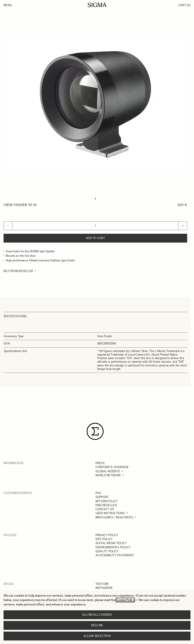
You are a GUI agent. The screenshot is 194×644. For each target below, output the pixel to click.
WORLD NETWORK (108, 475)
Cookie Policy (125, 600)
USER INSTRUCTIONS (110, 513)
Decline (97, 625)
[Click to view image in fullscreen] (95, 103)
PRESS (100, 463)
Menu (8, 5)
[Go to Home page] (97, 5)
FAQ (98, 493)
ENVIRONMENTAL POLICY (113, 547)
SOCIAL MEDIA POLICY (111, 543)
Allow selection (97, 636)
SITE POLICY (104, 539)
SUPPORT (102, 497)
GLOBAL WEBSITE (108, 471)
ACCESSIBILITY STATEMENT (115, 555)
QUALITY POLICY (107, 551)
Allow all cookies (97, 615)
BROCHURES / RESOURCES (114, 517)
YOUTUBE (102, 584)
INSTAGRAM (104, 588)
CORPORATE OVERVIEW (112, 467)
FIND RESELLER (106, 505)
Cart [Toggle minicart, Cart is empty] (184, 5)
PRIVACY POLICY (107, 535)
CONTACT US (105, 509)
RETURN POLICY (107, 501)
